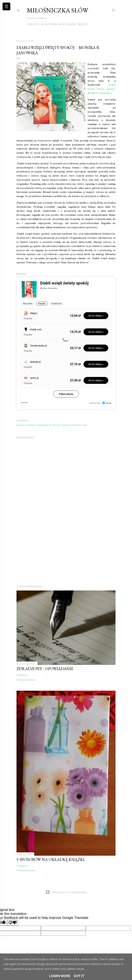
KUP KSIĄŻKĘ (68, 24)
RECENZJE (55, 425)
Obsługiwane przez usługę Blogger (66, 892)
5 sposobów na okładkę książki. (51, 859)
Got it (79, 976)
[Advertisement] (66, 552)
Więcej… (84, 24)
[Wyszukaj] (113, 10)
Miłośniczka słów (57, 10)
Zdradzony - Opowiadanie (45, 669)
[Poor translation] (13, 923)
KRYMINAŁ (43, 425)
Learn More (60, 976)
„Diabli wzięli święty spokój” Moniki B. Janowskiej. (102, 89)
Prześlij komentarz (26, 680)
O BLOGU (33, 24)
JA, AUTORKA (49, 24)
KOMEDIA (31, 425)
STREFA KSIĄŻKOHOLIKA (74, 425)
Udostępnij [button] (22, 420)
